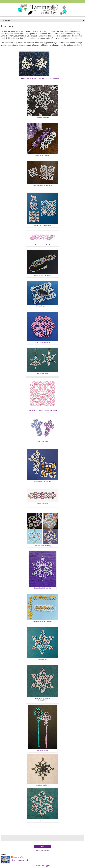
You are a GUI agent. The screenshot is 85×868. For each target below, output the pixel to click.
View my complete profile (20, 860)
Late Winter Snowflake (42, 698)
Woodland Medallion (42, 785)
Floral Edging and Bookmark (42, 621)
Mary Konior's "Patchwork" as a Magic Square (43, 410)
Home (42, 847)
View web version (42, 851)
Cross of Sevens (42, 751)
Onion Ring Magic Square (43, 226)
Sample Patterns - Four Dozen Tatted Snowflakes (40, 78)
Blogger (47, 866)
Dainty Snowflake (42, 373)
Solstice (42, 821)
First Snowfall (42, 659)
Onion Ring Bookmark (42, 155)
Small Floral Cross (42, 441)
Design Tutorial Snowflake (42, 588)
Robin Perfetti (19, 857)
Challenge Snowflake (42, 117)
